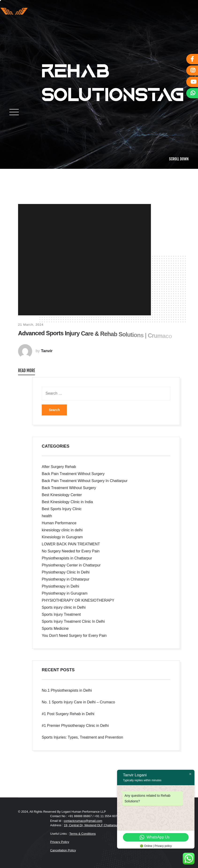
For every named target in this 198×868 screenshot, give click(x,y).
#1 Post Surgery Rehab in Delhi (68, 714)
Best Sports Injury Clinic (62, 509)
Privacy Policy (60, 842)
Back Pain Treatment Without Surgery (73, 474)
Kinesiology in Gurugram (62, 537)
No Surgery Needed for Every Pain (71, 551)
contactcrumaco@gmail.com (83, 821)
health (47, 516)
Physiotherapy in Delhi (60, 586)
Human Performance (59, 523)
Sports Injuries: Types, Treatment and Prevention (82, 737)
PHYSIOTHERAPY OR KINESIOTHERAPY (78, 600)
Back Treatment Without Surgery (69, 488)
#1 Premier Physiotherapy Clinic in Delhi (75, 726)
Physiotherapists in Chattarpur (67, 558)
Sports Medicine (55, 628)
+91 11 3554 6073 (107, 816)
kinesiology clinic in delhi (62, 530)
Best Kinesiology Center (62, 495)
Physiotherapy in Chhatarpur (66, 579)
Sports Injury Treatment (61, 614)
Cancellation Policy (63, 850)
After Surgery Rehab (59, 467)
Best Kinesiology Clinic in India (67, 502)
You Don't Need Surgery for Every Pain (74, 636)
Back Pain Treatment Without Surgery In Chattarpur (85, 481)
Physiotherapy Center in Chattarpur (71, 565)
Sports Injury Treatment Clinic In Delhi (73, 621)
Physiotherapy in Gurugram (65, 593)
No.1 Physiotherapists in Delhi (67, 690)
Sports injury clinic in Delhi (64, 607)
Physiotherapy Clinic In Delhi (66, 572)
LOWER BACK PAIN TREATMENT (71, 544)
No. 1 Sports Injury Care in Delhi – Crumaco (78, 702)
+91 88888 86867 (80, 816)
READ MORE (27, 371)
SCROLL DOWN (179, 159)
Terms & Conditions (82, 834)
